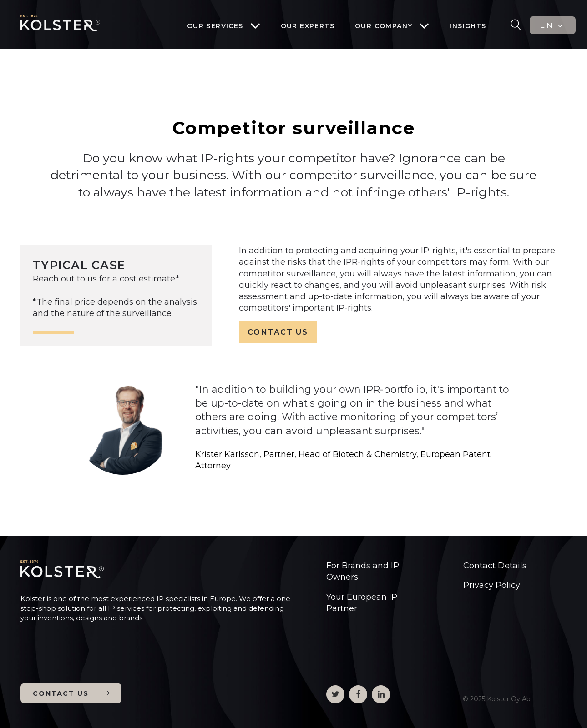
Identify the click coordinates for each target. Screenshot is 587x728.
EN (552, 25)
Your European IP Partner (362, 603)
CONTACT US (278, 332)
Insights (468, 26)
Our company (384, 26)
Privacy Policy (492, 585)
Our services (215, 26)
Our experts (308, 26)
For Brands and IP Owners (363, 571)
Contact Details (495, 566)
